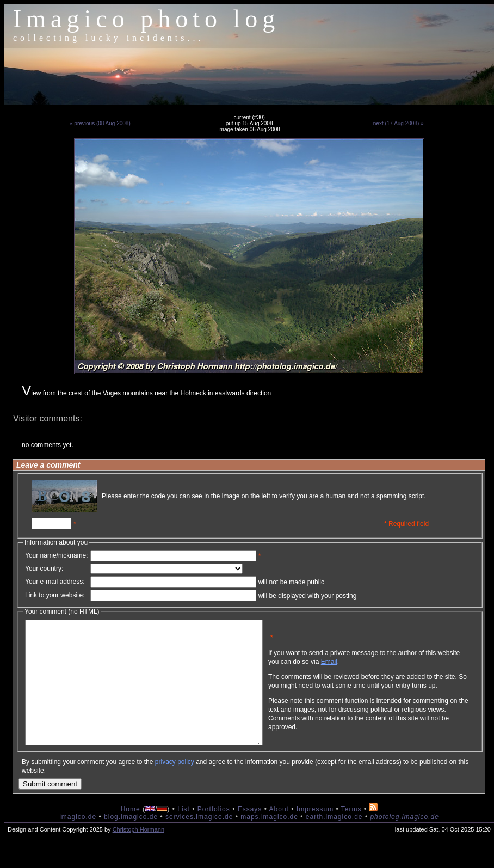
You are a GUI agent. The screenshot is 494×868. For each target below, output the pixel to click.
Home (131, 834)
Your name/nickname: (57, 555)
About (279, 834)
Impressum (315, 834)
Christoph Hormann (138, 854)
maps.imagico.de (269, 841)
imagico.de (78, 841)
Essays (250, 834)
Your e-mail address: (55, 582)
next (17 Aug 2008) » (399, 123)
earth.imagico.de (334, 841)
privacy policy (175, 786)
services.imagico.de (199, 841)
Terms (351, 834)
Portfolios (214, 834)
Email (381, 670)
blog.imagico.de (131, 841)
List (184, 834)
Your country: (44, 569)
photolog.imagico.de (404, 841)
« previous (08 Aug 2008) (100, 123)
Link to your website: (55, 595)
